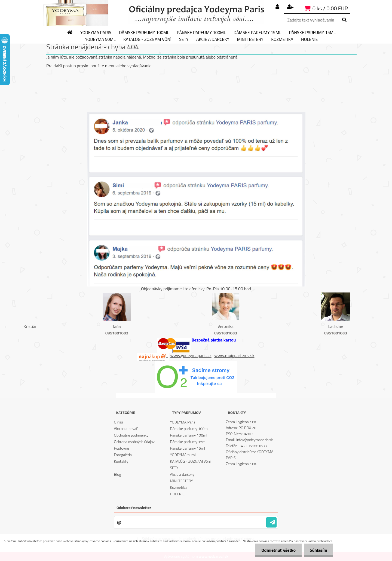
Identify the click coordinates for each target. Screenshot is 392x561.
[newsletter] (271, 522)
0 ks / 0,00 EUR (330, 8)
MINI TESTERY (250, 39)
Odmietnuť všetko (276, 550)
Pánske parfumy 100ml (201, 33)
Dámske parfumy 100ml (144, 33)
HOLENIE (309, 39)
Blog (117, 474)
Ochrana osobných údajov (134, 442)
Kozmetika (282, 39)
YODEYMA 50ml (100, 39)
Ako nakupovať (126, 429)
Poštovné (121, 448)
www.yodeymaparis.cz (191, 355)
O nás (118, 422)
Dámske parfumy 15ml (257, 33)
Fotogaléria (123, 455)
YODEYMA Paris (96, 33)
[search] (344, 20)
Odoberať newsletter (134, 507)
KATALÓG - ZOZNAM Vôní (147, 39)
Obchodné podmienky (131, 435)
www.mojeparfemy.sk (234, 355)
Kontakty (121, 461)
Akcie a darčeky (213, 39)
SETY (184, 39)
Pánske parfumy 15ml (312, 33)
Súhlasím (318, 550)
